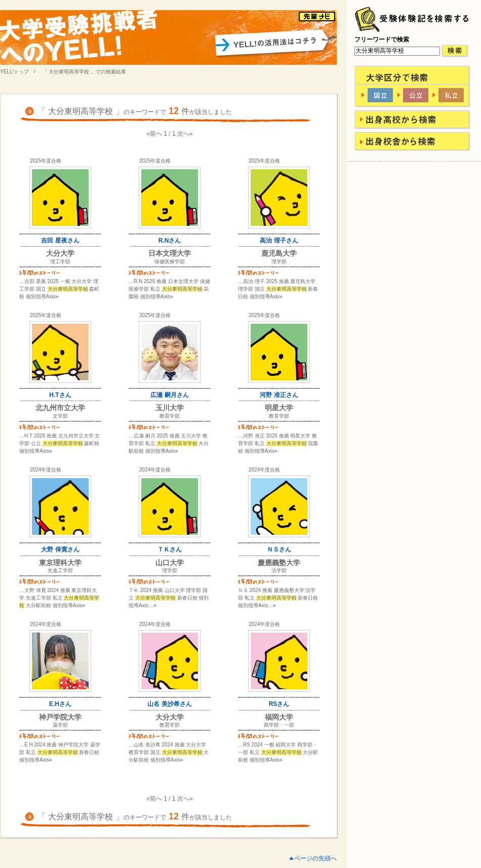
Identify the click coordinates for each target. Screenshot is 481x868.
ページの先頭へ (315, 858)
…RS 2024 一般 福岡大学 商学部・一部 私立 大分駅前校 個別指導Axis (278, 752)
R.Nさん (170, 241)
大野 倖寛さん (60, 549)
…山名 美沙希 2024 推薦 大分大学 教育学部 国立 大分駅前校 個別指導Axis (169, 752)
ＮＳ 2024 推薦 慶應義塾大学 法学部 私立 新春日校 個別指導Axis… (278, 598)
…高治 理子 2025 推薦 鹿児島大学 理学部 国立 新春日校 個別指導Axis (278, 289)
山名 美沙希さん (169, 704)
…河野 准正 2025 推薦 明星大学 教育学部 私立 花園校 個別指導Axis (278, 443)
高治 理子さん (279, 241)
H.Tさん (60, 395)
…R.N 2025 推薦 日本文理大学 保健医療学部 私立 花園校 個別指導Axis (169, 289)
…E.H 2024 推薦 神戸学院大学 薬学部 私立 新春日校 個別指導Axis (60, 752)
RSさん (279, 704)
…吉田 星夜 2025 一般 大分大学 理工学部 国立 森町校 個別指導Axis (59, 289)
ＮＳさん (279, 549)
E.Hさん (60, 704)
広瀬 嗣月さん (169, 395)
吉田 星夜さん (60, 241)
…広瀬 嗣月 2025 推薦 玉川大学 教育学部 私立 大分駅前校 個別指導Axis (169, 443)
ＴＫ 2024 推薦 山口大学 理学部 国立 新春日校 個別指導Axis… (169, 598)
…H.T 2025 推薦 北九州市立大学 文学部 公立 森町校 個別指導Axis (59, 443)
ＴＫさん (170, 549)
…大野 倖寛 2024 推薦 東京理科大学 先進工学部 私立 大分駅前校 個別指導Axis (59, 598)
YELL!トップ (14, 72)
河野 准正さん (279, 395)
